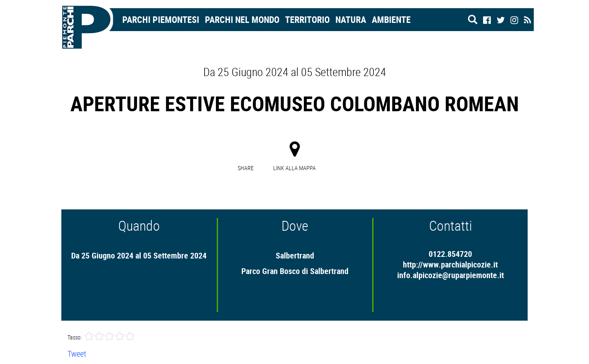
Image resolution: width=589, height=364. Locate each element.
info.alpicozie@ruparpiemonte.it (451, 275)
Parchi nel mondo (242, 19)
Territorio (307, 19)
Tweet (77, 354)
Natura (351, 19)
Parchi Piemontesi (161, 19)
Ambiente (391, 19)
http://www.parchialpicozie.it (450, 264)
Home (91, 19)
